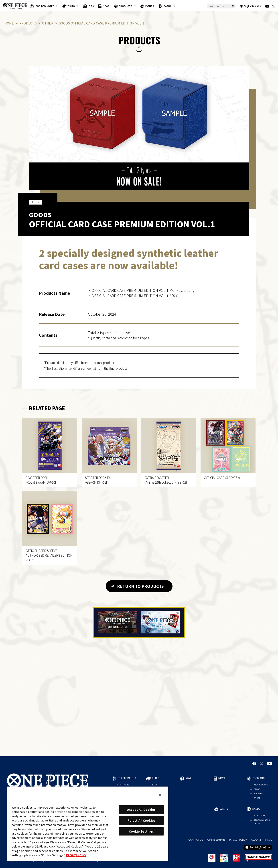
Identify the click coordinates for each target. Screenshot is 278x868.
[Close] (160, 795)
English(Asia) (251, 6)
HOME (9, 23)
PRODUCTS (126, 6)
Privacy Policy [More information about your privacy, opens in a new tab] (76, 855)
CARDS (168, 6)
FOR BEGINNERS (45, 6)
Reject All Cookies (141, 820)
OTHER (48, 23)
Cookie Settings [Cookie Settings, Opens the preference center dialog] (141, 831)
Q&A (91, 6)
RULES (71, 6)
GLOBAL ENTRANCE (262, 840)
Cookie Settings (216, 840)
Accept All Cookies (141, 810)
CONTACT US (196, 840)
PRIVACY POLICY (238, 840)
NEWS (106, 6)
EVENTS (150, 6)
